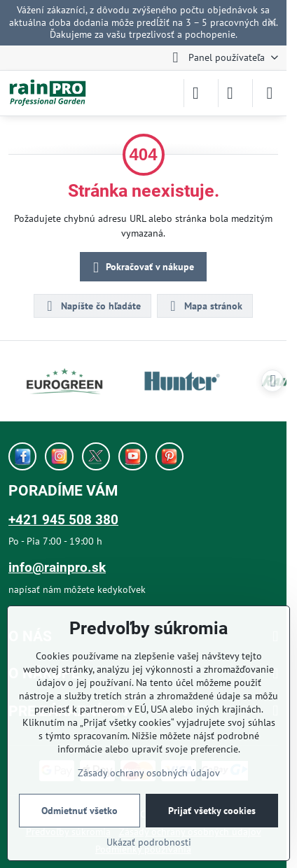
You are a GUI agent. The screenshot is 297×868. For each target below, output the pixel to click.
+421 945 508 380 (63, 520)
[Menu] (270, 93)
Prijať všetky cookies (212, 811)
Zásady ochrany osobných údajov (149, 773)
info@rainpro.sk (57, 567)
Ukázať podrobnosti (149, 842)
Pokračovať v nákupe (141, 268)
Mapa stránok (204, 306)
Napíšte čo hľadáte (92, 306)
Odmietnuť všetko (80, 811)
